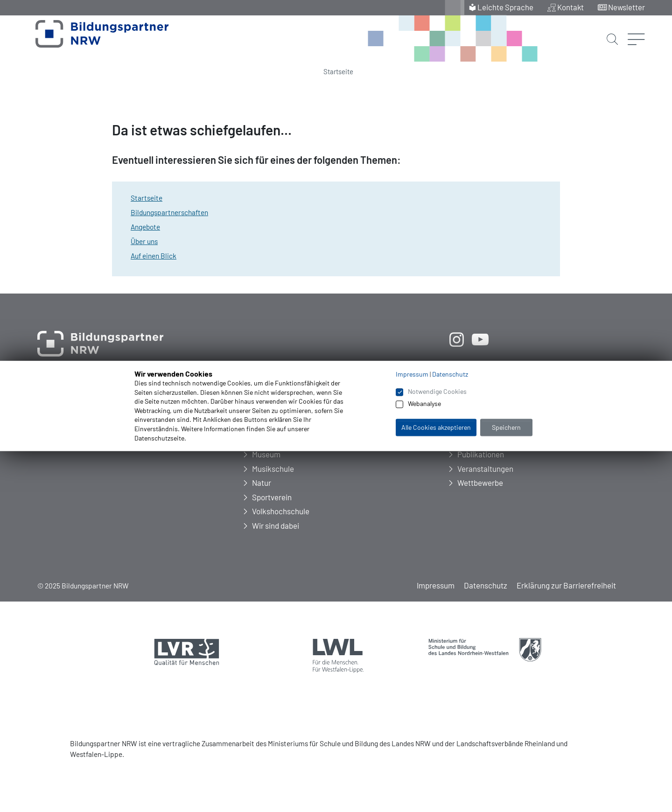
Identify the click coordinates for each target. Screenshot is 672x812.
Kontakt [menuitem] (570, 7)
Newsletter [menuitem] (626, 7)
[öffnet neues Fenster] (456, 339)
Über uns (144, 241)
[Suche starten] (612, 31)
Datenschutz (486, 585)
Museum (266, 454)
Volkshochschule (281, 511)
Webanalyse (424, 404)
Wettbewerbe (480, 483)
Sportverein (272, 497)
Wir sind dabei (276, 525)
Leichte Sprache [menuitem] (505, 7)
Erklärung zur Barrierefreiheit (566, 585)
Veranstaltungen (485, 469)
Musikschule (273, 469)
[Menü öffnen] (636, 26)
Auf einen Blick (154, 256)
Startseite (338, 71)
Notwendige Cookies (437, 391)
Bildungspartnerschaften (169, 212)
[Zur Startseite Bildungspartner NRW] (90, 39)
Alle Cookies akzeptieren (436, 427)
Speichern (506, 427)
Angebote (145, 227)
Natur (262, 483)
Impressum (436, 585)
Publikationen (481, 454)
